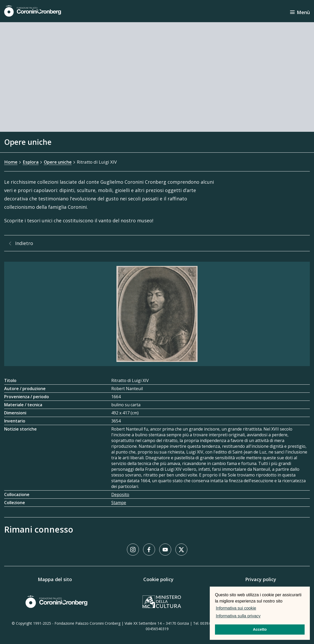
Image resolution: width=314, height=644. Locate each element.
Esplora (31, 162)
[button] (263, 617)
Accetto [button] (260, 629)
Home (11, 162)
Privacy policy (261, 579)
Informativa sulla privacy (238, 616)
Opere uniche (58, 162)
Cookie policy (158, 579)
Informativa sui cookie (236, 608)
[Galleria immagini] (157, 314)
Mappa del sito (55, 579)
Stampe (119, 503)
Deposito (120, 494)
